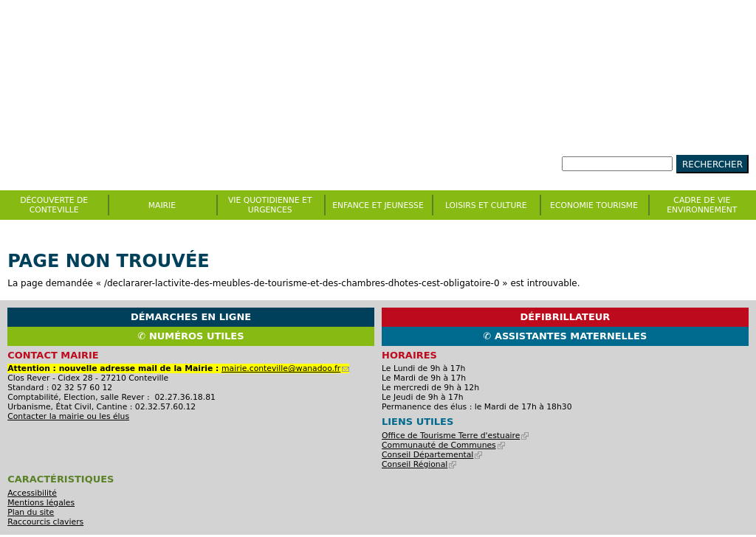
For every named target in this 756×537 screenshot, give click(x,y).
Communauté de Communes (443, 445)
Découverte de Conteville (54, 205)
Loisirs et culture (486, 205)
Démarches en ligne (191, 317)
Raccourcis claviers (45, 522)
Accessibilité (32, 493)
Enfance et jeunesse (378, 205)
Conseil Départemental (432, 455)
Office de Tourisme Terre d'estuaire (455, 436)
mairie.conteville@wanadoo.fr (285, 368)
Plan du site (31, 512)
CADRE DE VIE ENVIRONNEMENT (702, 205)
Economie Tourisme (594, 205)
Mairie (162, 205)
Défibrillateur (566, 317)
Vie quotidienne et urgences (270, 205)
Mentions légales (41, 503)
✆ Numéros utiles (191, 336)
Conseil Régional (419, 464)
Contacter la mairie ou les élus (68, 416)
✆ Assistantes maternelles (566, 336)
